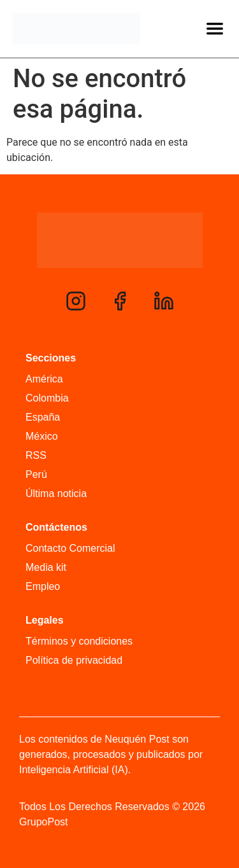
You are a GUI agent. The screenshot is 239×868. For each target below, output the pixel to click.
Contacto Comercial (70, 548)
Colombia (47, 398)
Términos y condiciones (79, 641)
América (44, 379)
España (43, 417)
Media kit (46, 567)
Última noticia (56, 493)
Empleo (43, 586)
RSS (36, 455)
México (42, 436)
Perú (36, 474)
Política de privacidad (74, 660)
